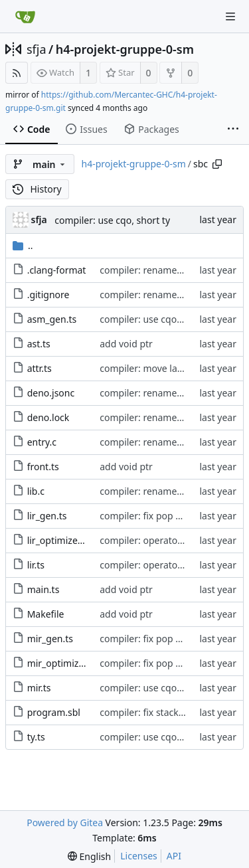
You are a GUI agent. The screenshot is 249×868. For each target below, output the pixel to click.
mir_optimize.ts (61, 663)
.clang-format (57, 270)
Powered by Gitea (65, 823)
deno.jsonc (51, 393)
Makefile (46, 614)
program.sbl (54, 712)
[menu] (89, 856)
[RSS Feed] (17, 73)
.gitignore (48, 295)
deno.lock (48, 417)
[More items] (233, 130)
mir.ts (39, 688)
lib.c (36, 491)
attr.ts (40, 368)
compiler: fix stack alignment (162, 712)
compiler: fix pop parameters (163, 516)
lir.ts (36, 565)
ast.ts (39, 344)
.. (23, 245)
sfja (37, 49)
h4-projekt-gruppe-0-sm (125, 49)
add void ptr (126, 344)
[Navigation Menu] (230, 17)
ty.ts (36, 737)
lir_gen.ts (47, 516)
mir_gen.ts (50, 639)
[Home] (25, 17)
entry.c (42, 442)
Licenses (139, 856)
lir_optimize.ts (58, 540)
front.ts (43, 467)
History (37, 189)
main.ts (43, 589)
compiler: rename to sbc (152, 270)
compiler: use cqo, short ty (112, 220)
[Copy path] (217, 164)
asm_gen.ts (52, 319)
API (174, 856)
